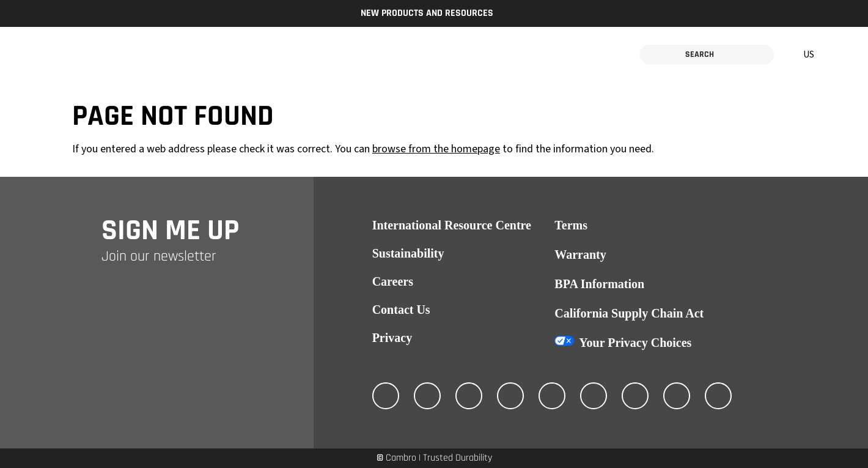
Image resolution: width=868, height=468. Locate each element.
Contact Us (401, 310)
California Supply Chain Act (629, 313)
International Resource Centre (452, 225)
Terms (571, 225)
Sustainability (408, 253)
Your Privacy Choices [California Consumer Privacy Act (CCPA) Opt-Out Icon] (635, 343)
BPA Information (599, 284)
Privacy (392, 338)
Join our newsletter (159, 256)
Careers (393, 281)
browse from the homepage (436, 149)
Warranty (580, 254)
